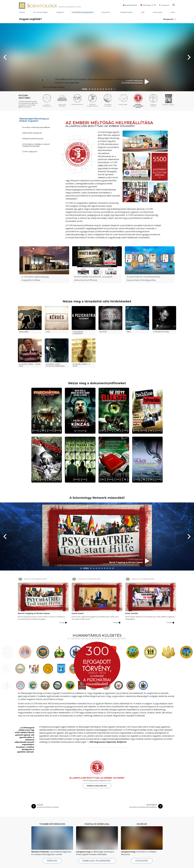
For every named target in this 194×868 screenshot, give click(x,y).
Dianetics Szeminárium (80, 861)
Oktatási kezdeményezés (33, 139)
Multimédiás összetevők (32, 133)
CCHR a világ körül (30, 152)
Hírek (173, 12)
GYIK (143, 12)
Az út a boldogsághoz (133, 861)
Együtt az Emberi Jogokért (48, 782)
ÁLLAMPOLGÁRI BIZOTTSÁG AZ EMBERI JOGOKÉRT (97, 753)
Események (158, 12)
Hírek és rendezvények (109, 858)
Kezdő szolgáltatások (82, 858)
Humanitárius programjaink (83, 12)
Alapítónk (60, 12)
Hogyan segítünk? (30, 19)
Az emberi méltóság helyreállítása (36, 127)
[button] (85, 89)
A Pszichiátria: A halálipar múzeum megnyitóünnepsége (36, 145)
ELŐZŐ (40, 780)
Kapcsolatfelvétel (130, 5)
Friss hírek (102, 861)
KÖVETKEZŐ (152, 780)
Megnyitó (21, 864)
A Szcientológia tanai (52, 864)
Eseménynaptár (104, 864)
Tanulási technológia (133, 864)
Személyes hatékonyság (81, 864)
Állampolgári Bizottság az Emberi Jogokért (34, 120)
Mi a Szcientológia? (41, 12)
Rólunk (22, 12)
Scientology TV (148, 5)
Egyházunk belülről (25, 861)
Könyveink (107, 12)
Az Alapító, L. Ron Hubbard (55, 861)
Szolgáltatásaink (126, 12)
